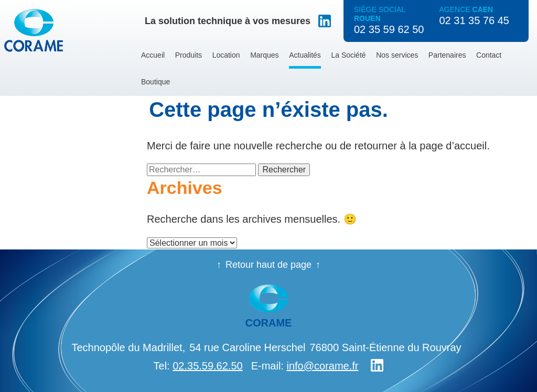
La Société (348, 55)
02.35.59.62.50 (207, 366)
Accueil (153, 55)
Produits (189, 55)
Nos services (397, 55)
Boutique (155, 82)
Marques (264, 55)
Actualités (305, 55)
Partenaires (447, 55)
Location (226, 55)
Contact (489, 55)
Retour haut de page (268, 265)
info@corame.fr (322, 366)
